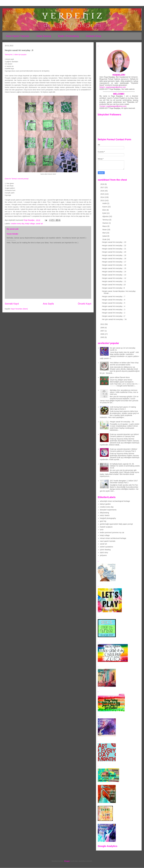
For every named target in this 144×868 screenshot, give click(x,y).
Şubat (105, 236)
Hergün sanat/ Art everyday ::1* (114, 316)
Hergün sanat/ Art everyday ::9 (113, 288)
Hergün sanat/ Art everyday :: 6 (114, 300)
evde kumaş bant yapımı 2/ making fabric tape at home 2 (123, 408)
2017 (103, 187)
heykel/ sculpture (106, 527)
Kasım (105, 207)
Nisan (105, 230)
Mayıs (105, 226)
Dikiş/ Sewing (44, 36)
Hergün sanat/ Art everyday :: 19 (114, 255)
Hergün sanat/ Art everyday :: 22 (114, 245)
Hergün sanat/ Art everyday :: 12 (114, 278)
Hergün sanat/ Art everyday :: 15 (114, 268)
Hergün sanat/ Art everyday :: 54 (122, 422)
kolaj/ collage (30, 224)
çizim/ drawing (105, 550)
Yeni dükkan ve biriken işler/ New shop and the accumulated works (124, 364)
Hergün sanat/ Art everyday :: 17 (114, 262)
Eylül (104, 213)
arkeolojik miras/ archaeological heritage (115, 501)
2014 (103, 197)
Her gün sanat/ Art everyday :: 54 (114, 319)
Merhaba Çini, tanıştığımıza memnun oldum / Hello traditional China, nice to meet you (124, 392)
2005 (103, 337)
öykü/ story (104, 552)
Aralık (105, 203)
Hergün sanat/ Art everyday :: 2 (114, 313)
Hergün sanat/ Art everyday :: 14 (114, 272)
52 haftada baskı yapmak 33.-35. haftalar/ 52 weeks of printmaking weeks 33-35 (125, 466)
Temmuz (106, 220)
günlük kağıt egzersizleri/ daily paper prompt (116, 524)
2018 (103, 184)
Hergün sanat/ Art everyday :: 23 (114, 242)
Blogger (67, 861)
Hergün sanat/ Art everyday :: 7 (114, 296)
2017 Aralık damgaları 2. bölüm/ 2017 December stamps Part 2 (124, 482)
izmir (102, 530)
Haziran (105, 223)
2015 (103, 194)
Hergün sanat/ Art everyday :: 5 (114, 303)
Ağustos (106, 216)
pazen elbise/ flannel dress (120, 377)
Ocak (105, 239)
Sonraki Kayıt (12, 304)
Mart (104, 233)
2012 (103, 324)
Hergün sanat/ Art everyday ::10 (114, 285)
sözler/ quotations (107, 547)
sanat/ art (39, 224)
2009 (103, 328)
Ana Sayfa (48, 304)
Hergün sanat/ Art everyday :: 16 (114, 265)
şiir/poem (103, 555)
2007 (103, 331)
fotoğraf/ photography (108, 518)
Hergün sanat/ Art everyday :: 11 (114, 281)
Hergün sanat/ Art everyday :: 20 (114, 252)
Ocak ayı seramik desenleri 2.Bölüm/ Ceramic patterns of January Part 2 (123, 450)
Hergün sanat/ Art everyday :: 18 (114, 259)
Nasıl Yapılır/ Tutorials (18, 36)
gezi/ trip (103, 521)
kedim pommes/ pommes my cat (112, 533)
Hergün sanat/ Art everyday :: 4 (114, 306)
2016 (103, 191)
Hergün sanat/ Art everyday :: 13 (114, 275)
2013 (103, 200)
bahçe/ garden (105, 504)
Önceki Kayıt (85, 304)
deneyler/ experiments (108, 510)
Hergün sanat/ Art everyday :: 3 (114, 310)
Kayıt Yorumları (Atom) (19, 309)
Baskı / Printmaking (68, 36)
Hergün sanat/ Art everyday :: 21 (114, 249)
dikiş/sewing (104, 513)
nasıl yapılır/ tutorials (108, 541)
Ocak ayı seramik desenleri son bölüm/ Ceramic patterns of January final (124, 435)
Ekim (104, 210)
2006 (103, 334)
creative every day (17, 224)
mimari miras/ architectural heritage (113, 538)
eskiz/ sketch (105, 515)
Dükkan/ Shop (93, 36)
